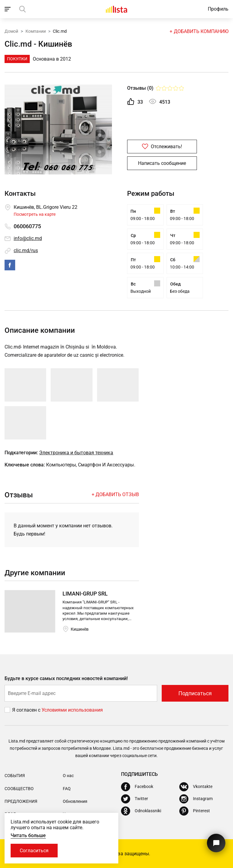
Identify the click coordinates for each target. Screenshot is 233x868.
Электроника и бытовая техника (76, 453)
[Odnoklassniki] (141, 811)
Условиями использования (72, 710)
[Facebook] (137, 787)
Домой (11, 31)
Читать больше (28, 835)
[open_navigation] (8, 9)
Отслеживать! (162, 147)
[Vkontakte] (196, 787)
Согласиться (34, 851)
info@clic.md (28, 238)
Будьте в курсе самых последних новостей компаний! (66, 678)
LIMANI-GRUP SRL (85, 594)
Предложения (21, 801)
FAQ (67, 789)
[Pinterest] (195, 811)
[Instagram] (196, 799)
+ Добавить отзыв (115, 494)
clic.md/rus (26, 250)
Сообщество (19, 789)
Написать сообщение (162, 163)
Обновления (75, 801)
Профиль (218, 9)
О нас (68, 776)
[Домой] (116, 9)
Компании (36, 31)
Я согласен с (27, 710)
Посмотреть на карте (35, 214)
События (15, 776)
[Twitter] (135, 799)
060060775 (27, 226)
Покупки (17, 59)
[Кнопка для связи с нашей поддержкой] (216, 843)
